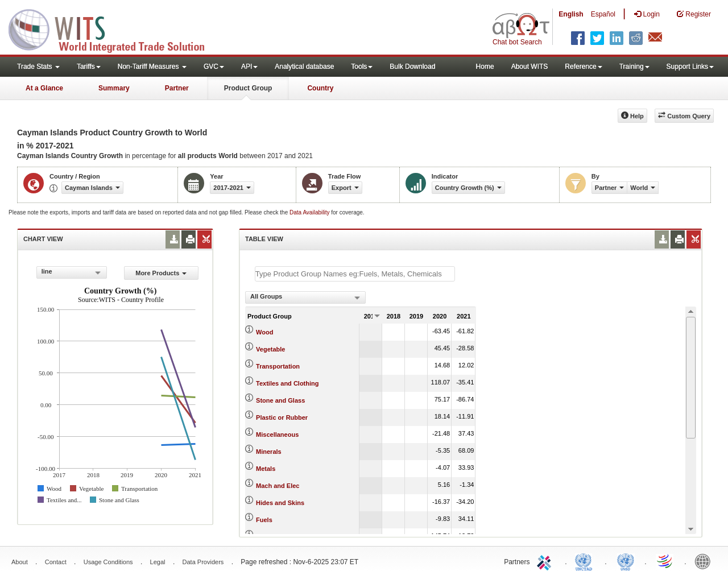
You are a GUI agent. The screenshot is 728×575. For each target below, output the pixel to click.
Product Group (248, 88)
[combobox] (72, 272)
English (571, 14)
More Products (161, 273)
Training (634, 67)
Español (603, 14)
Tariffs (89, 67)
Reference (583, 67)
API (249, 67)
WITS (114, 28)
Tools (362, 67)
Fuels (264, 520)
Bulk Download (412, 67)
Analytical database (304, 67)
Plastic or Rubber (282, 417)
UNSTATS (626, 561)
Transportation (278, 366)
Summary (114, 88)
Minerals (269, 452)
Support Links (690, 67)
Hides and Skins (280, 503)
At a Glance (44, 88)
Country (320, 88)
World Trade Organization (665, 561)
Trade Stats (38, 67)
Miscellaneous (277, 435)
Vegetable (270, 349)
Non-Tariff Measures (152, 67)
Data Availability (310, 212)
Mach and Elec (278, 486)
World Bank (705, 561)
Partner (177, 88)
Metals (266, 469)
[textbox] (355, 274)
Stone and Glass (280, 400)
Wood (264, 332)
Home (485, 67)
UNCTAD (586, 561)
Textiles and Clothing (287, 383)
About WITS (530, 67)
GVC (214, 67)
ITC (546, 561)
